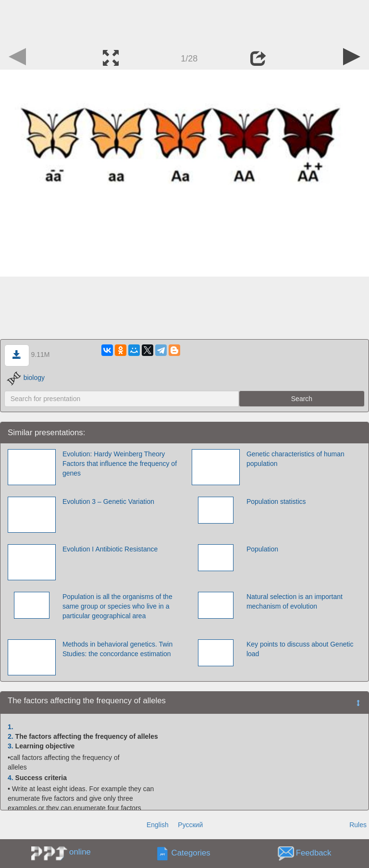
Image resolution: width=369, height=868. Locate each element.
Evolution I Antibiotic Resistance (110, 549)
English (158, 825)
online (80, 852)
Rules (358, 825)
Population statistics (276, 501)
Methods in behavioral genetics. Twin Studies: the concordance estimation (117, 649)
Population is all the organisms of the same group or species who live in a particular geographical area (117, 606)
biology (26, 378)
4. (11, 778)
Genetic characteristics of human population (295, 459)
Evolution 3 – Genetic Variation (108, 501)
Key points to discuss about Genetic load (300, 649)
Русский (190, 825)
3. (11, 746)
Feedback (314, 853)
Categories (191, 853)
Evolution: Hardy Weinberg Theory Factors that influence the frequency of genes (120, 464)
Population (262, 549)
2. (11, 736)
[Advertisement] (184, 22)
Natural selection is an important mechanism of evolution (295, 601)
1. (11, 727)
